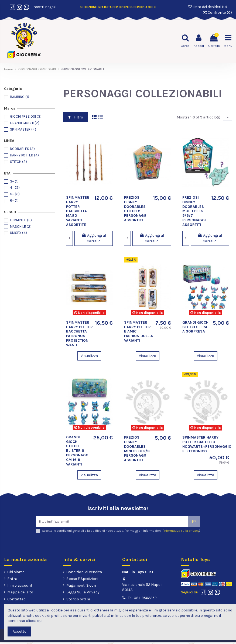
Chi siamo (16, 574)
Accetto (20, 631)
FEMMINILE (21, 220)
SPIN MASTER (23, 129)
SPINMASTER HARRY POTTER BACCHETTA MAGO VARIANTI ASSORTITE (78, 211)
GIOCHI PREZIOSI (26, 116)
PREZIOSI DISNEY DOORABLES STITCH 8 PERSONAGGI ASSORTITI (136, 209)
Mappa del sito (20, 594)
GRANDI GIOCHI (25, 123)
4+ (15, 188)
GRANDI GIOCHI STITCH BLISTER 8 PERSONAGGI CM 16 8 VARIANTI (78, 451)
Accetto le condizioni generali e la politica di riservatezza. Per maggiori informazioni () (121, 533)
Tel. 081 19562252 (142, 599)
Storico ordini (78, 601)
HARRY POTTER (24, 155)
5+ (15, 194)
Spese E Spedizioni (82, 580)
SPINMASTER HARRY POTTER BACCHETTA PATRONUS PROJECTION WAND (79, 334)
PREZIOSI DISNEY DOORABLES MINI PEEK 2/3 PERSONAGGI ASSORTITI (137, 449)
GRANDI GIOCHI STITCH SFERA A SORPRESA (196, 327)
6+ (14, 200)
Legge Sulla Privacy (83, 594)
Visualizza (89, 356)
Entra (12, 580)
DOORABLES (22, 149)
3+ (14, 181)
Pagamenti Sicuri (81, 587)
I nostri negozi (43, 7)
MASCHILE (21, 227)
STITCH (18, 162)
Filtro (76, 117)
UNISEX (18, 233)
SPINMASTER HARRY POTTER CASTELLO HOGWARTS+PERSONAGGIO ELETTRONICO (207, 444)
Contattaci (17, 601)
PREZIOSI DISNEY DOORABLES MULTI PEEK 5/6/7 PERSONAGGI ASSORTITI (194, 211)
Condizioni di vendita (84, 574)
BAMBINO (20, 97)
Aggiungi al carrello (94, 238)
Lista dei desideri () (208, 7)
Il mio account (20, 587)
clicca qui (34, 621)
